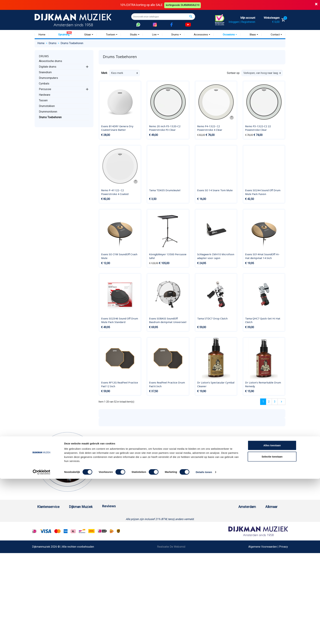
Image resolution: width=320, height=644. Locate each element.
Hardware (45, 95)
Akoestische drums (50, 61)
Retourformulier (46, 575)
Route (227, 537)
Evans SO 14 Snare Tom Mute (215, 190)
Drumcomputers (48, 78)
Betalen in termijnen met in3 (54, 586)
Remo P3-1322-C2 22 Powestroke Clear (258, 128)
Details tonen (204, 637)
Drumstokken (47, 106)
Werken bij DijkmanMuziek (96, 526)
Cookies (42, 580)
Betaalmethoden (47, 520)
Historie (85, 520)
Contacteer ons (46, 597)
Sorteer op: (233, 73)
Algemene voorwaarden (51, 537)
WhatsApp (43, 569)
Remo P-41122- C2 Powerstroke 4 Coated (115, 192)
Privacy (42, 558)
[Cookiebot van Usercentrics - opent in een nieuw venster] (42, 637)
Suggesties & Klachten (51, 564)
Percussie (45, 89)
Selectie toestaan (272, 622)
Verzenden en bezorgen (52, 531)
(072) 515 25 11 (269, 526)
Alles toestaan (272, 611)
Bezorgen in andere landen (53, 591)
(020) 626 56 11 (233, 526)
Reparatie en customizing (52, 548)
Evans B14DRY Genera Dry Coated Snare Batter (117, 128)
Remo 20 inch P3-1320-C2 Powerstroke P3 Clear (165, 128)
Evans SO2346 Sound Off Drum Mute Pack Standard (120, 320)
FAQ (40, 542)
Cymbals (44, 83)
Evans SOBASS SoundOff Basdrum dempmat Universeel (168, 320)
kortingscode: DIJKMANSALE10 (183, 5)
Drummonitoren (48, 111)
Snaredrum (45, 72)
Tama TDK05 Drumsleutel (165, 190)
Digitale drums (48, 66)
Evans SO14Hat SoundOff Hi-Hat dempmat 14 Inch (262, 256)
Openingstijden (232, 531)
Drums (44, 56)
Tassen (43, 100)
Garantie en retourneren (51, 526)
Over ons (86, 515)
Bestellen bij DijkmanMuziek (54, 515)
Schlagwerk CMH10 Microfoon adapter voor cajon (216, 256)
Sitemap (85, 531)
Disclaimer (44, 553)
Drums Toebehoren (50, 117)
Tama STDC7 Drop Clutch (212, 318)
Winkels (85, 537)
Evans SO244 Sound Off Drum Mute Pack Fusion (263, 192)
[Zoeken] (163, 17)
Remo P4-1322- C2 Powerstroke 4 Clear (210, 128)
